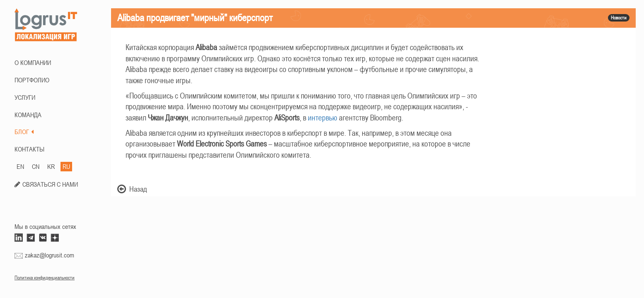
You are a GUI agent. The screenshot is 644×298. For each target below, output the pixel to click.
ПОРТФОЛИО (32, 80)
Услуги (25, 97)
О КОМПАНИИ (33, 62)
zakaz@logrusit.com (50, 255)
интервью (323, 118)
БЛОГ (24, 132)
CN (36, 166)
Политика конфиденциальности (45, 278)
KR (51, 166)
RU (66, 166)
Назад (132, 189)
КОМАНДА (28, 115)
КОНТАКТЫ (29, 149)
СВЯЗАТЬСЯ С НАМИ (50, 184)
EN (20, 166)
